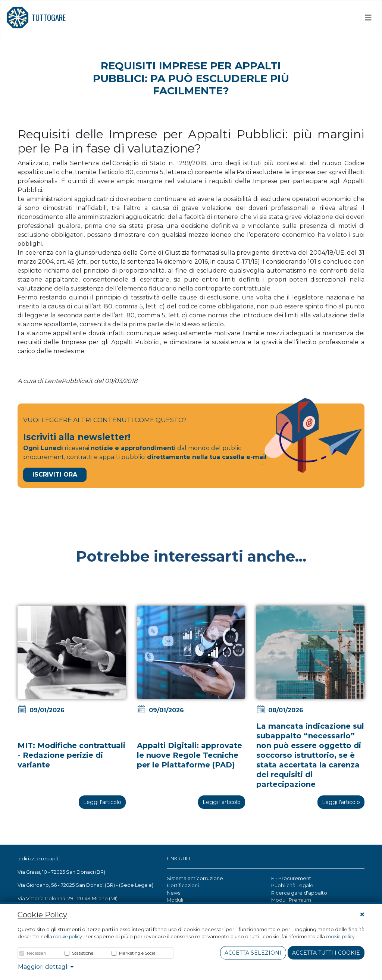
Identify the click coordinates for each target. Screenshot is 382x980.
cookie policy (68, 937)
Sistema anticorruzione (195, 878)
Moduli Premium (291, 900)
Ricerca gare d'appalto (299, 893)
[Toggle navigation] (368, 18)
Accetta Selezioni (253, 953)
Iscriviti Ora (55, 475)
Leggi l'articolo (102, 802)
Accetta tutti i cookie (326, 953)
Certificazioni (183, 885)
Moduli (175, 900)
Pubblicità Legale (292, 885)
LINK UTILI (178, 858)
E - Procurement (291, 878)
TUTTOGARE (36, 18)
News (173, 893)
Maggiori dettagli (46, 967)
